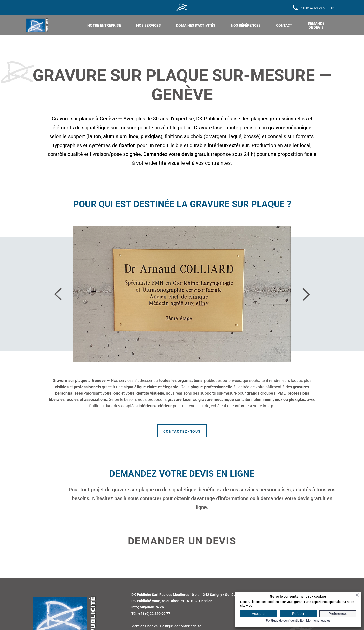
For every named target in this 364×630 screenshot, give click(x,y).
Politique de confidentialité (181, 626)
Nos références (246, 25)
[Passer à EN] (333, 8)
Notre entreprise (104, 25)
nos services (149, 25)
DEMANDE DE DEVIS (316, 25)
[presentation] (59, 294)
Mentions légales (145, 626)
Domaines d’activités (196, 25)
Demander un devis (182, 541)
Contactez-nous (182, 431)
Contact (284, 25)
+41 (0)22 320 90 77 (313, 8)
